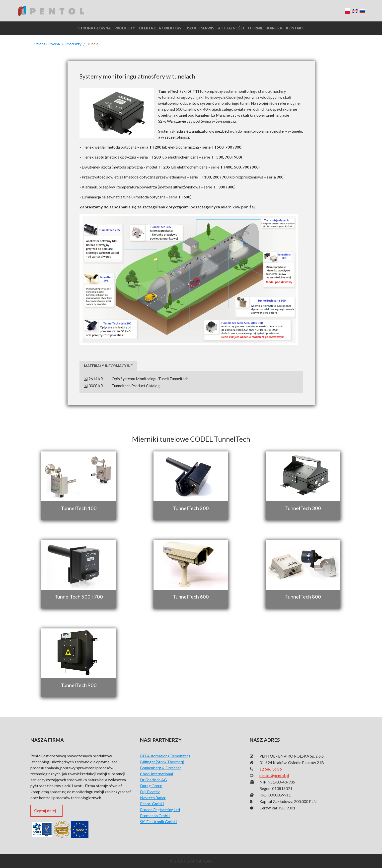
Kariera (275, 28)
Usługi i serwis (200, 28)
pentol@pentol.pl (274, 775)
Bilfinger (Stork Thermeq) (162, 762)
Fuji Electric (150, 792)
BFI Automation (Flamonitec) (165, 756)
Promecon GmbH (155, 816)
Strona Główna (47, 44)
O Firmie (256, 28)
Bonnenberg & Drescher (161, 768)
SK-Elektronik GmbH (158, 822)
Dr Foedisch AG (153, 780)
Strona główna (94, 28)
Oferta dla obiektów (160, 28)
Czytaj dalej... (46, 811)
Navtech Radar (153, 798)
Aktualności (231, 28)
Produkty (125, 28)
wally (207, 861)
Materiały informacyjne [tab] (108, 366)
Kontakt (295, 28)
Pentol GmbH (152, 804)
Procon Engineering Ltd (160, 810)
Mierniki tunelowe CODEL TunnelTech (191, 439)
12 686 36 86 (271, 769)
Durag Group (151, 786)
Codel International (156, 774)
